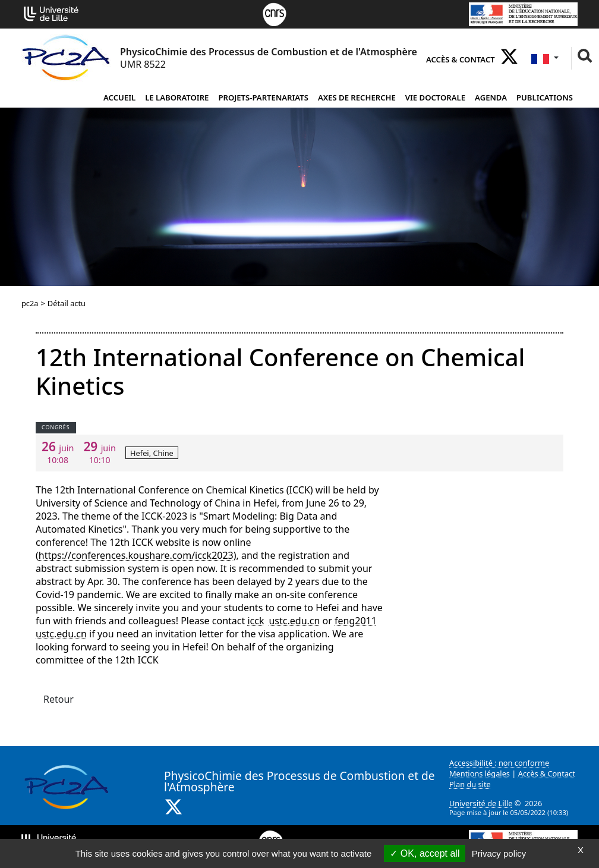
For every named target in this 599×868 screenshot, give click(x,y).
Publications (545, 98)
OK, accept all (425, 853)
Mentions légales (480, 773)
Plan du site (470, 784)
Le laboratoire (177, 98)
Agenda (491, 98)
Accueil (119, 98)
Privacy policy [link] (499, 853)
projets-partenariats (263, 98)
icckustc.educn (283, 621)
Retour (59, 699)
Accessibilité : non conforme (499, 763)
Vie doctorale (435, 98)
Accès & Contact (461, 59)
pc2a (30, 303)
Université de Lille (481, 803)
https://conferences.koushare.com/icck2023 (136, 555)
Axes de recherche (357, 98)
